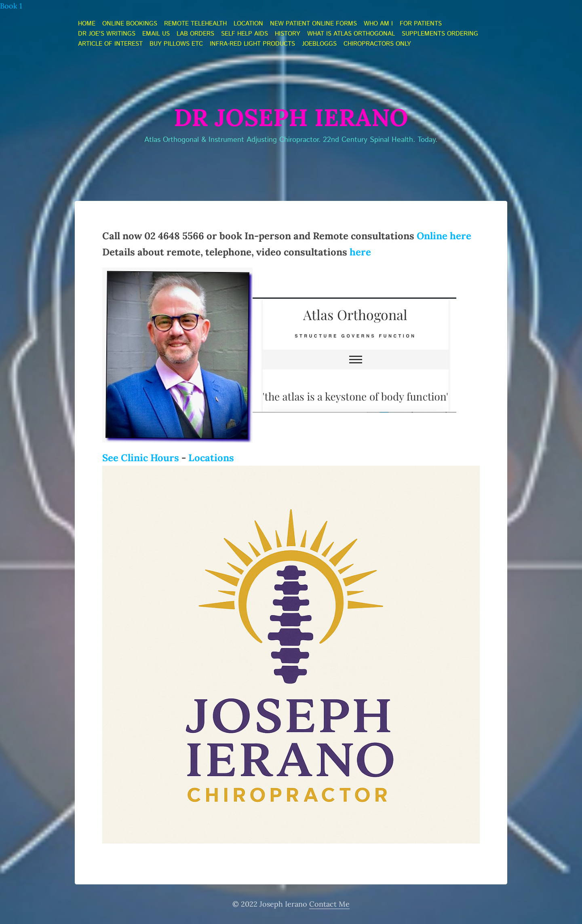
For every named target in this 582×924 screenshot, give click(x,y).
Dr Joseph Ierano (291, 117)
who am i (378, 24)
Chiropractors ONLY (377, 44)
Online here (444, 236)
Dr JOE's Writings (107, 34)
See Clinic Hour (138, 458)
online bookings (130, 24)
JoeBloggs (319, 44)
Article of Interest (110, 44)
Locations (211, 458)
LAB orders (195, 34)
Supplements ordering (440, 34)
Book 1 (11, 6)
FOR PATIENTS (421, 24)
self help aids (245, 34)
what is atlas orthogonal (351, 34)
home (87, 24)
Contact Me (329, 904)
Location (248, 24)
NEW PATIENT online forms (313, 24)
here (360, 252)
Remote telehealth (195, 24)
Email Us (156, 34)
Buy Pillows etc (176, 44)
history (288, 34)
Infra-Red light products (252, 44)
